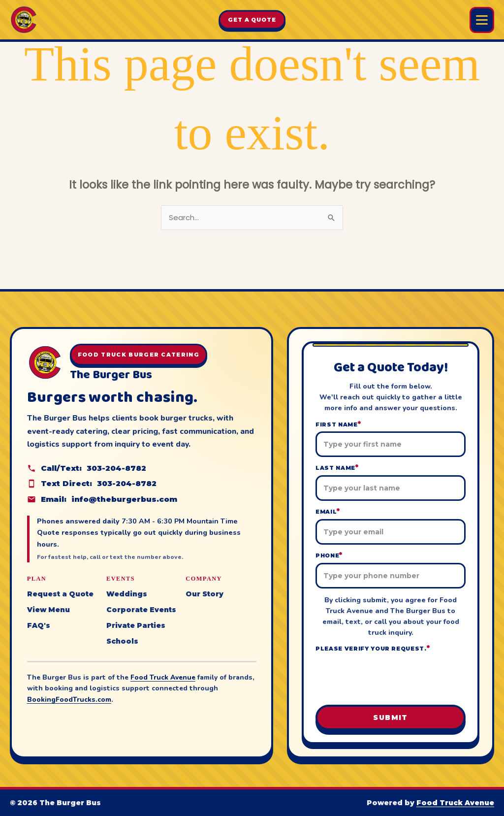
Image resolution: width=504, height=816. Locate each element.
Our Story (205, 594)
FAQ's (39, 625)
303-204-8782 (116, 468)
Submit (390, 718)
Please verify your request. (373, 648)
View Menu (48, 610)
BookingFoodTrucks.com (69, 700)
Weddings (127, 594)
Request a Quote (60, 594)
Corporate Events (141, 610)
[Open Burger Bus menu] (482, 20)
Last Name (337, 468)
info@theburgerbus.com (124, 499)
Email (328, 511)
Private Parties (136, 625)
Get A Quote (252, 20)
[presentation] (391, 678)
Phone (329, 555)
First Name (338, 424)
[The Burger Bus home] (24, 20)
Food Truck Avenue (163, 677)
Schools (122, 641)
